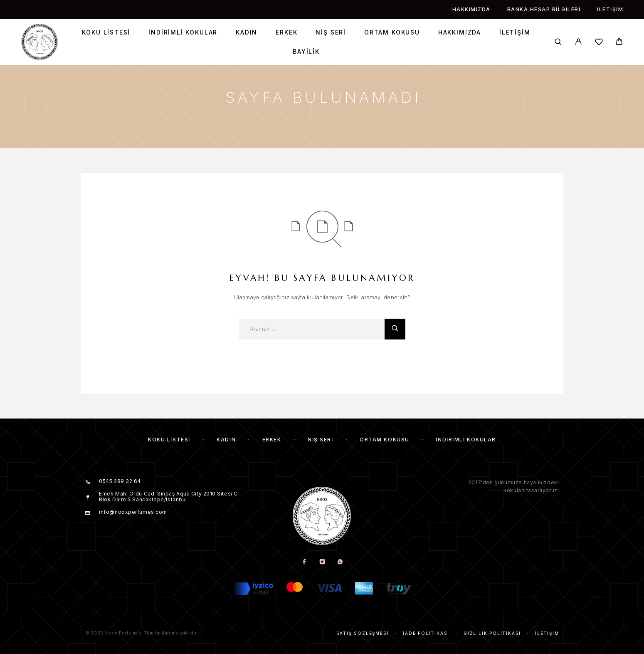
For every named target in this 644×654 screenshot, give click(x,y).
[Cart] (619, 43)
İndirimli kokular (183, 32)
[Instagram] (322, 562)
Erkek (286, 32)
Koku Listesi (106, 32)
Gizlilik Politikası (492, 633)
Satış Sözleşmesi (363, 633)
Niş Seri (331, 32)
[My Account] (579, 42)
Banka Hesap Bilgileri (544, 9)
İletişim (610, 9)
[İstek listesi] (599, 43)
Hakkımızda (471, 9)
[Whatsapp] (340, 562)
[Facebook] (304, 562)
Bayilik (306, 52)
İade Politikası (426, 633)
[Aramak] (558, 42)
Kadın (247, 32)
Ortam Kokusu (392, 32)
